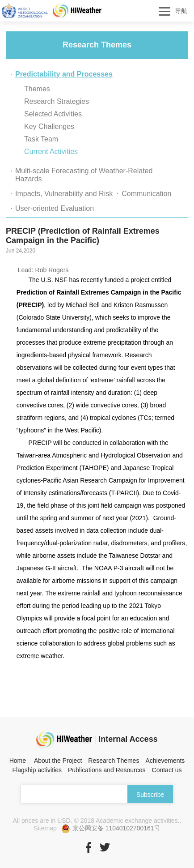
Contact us (167, 770)
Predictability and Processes (64, 74)
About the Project (58, 761)
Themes (37, 89)
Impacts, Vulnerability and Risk (64, 194)
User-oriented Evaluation (55, 208)
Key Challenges (49, 126)
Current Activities (51, 152)
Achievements (165, 761)
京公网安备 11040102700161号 (111, 829)
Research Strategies (57, 101)
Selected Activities (53, 114)
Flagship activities (37, 770)
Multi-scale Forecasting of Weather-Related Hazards (84, 175)
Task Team (41, 139)
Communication (146, 194)
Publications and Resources (107, 770)
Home (18, 761)
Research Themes (114, 761)
